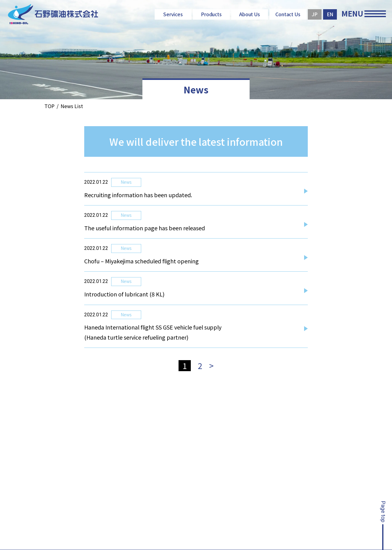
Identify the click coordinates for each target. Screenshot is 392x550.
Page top (383, 512)
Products (211, 14)
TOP (49, 106)
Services (173, 14)
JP (315, 14)
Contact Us (288, 14)
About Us (250, 14)
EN (330, 14)
